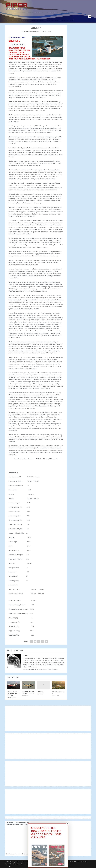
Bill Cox (30, 31)
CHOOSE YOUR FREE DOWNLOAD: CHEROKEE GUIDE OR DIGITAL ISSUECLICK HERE (46, 833)
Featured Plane (46, 31)
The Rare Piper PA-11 (58, 692)
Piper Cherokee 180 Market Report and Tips (13, 693)
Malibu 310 (41, 692)
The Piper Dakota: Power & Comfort (28, 692)
